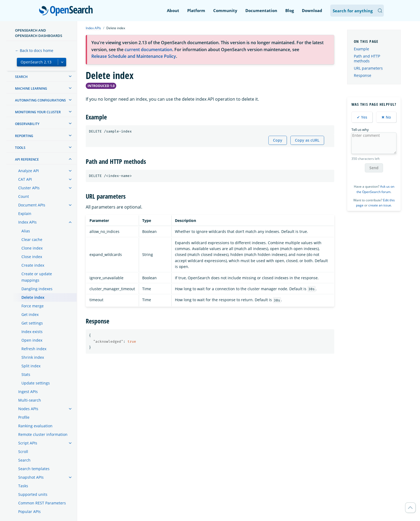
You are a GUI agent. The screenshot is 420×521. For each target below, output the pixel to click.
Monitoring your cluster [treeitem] (38, 112)
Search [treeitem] (21, 77)
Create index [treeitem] (33, 265)
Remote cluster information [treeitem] (43, 434)
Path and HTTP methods (367, 58)
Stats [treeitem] (26, 374)
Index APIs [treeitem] (27, 222)
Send (374, 168)
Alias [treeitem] (26, 231)
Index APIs (93, 28)
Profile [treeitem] (24, 417)
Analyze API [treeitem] (29, 171)
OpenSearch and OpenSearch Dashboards (39, 33)
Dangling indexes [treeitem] (37, 289)
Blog (290, 10)
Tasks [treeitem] (23, 486)
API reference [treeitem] (27, 159)
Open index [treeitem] (32, 340)
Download (312, 10)
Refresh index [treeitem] (34, 349)
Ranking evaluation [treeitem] (35, 426)
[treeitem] (70, 76)
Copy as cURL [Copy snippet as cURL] (307, 140)
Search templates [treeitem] (34, 469)
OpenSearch (67, 11)
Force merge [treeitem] (33, 306)
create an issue (380, 205)
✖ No (386, 117)
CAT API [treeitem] (25, 179)
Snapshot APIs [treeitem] (31, 477)
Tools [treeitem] (20, 148)
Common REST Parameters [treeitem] (42, 503)
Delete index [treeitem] (33, 297)
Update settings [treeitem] (36, 383)
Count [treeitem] (24, 196)
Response (363, 75)
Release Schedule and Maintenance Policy (134, 56)
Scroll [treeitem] (23, 452)
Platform (196, 10)
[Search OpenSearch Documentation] (357, 11)
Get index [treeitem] (30, 314)
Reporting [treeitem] (24, 136)
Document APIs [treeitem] (32, 205)
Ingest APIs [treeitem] (28, 392)
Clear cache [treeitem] (32, 239)
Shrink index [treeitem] (33, 357)
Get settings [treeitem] (32, 323)
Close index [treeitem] (32, 257)
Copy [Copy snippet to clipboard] (278, 140)
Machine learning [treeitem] (31, 88)
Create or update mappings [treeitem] (37, 277)
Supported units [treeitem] (33, 494)
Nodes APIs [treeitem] (28, 409)
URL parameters (368, 68)
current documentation (148, 50)
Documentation (261, 10)
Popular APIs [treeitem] (29, 511)
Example (361, 49)
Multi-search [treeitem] (30, 400)
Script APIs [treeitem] (28, 443)
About (173, 10)
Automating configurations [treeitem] (40, 100)
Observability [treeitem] (27, 124)
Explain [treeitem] (25, 214)
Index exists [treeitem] (32, 332)
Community (225, 10)
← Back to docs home (34, 50)
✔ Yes (362, 117)
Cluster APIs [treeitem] (29, 188)
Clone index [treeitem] (32, 248)
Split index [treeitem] (31, 366)
